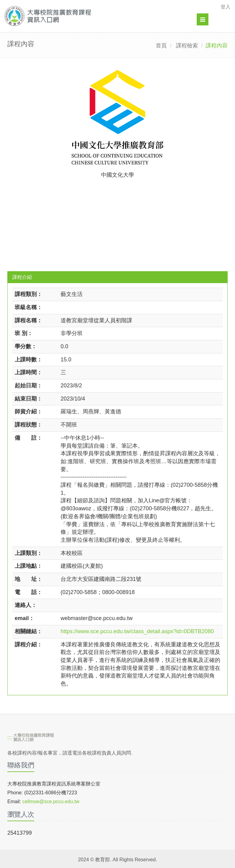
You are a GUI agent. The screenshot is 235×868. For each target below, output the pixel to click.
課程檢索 (187, 46)
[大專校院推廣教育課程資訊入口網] (96, 16)
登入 (226, 7)
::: (10, 737)
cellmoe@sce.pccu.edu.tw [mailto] (51, 802)
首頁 (161, 46)
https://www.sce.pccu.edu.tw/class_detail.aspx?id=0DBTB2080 (137, 631)
